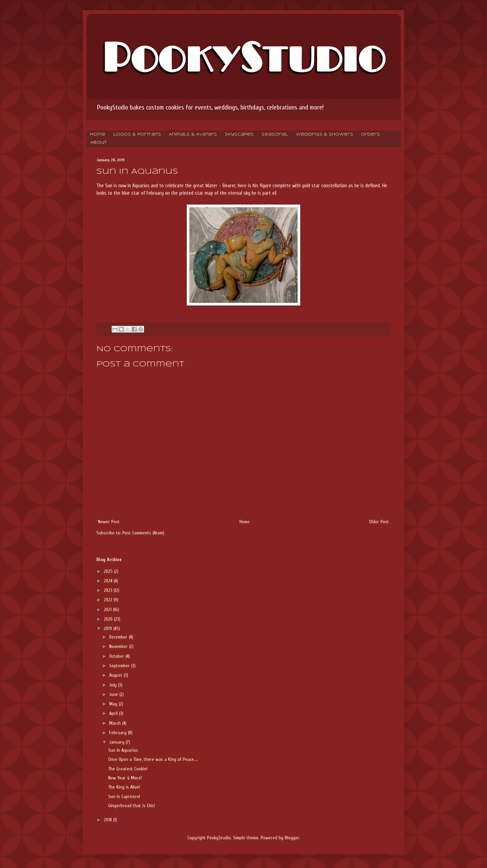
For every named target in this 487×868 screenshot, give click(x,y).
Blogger (292, 838)
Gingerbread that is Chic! (132, 806)
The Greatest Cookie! (128, 769)
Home (98, 135)
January (118, 742)
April (114, 713)
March (116, 723)
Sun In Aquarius (123, 750)
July (114, 685)
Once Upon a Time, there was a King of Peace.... (153, 759)
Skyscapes (239, 135)
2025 (109, 571)
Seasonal (275, 135)
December (119, 637)
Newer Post (109, 522)
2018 (109, 820)
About (98, 143)
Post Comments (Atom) (143, 533)
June (114, 694)
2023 (109, 590)
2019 (109, 629)
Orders (370, 135)
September (120, 666)
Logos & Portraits (137, 135)
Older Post (379, 522)
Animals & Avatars (193, 135)
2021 (108, 610)
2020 (109, 619)
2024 (109, 581)
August (117, 675)
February (119, 733)
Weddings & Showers (324, 135)
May (114, 704)
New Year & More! (125, 778)
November (119, 646)
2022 (109, 600)
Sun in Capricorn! (124, 797)
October (117, 656)
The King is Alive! (124, 787)
